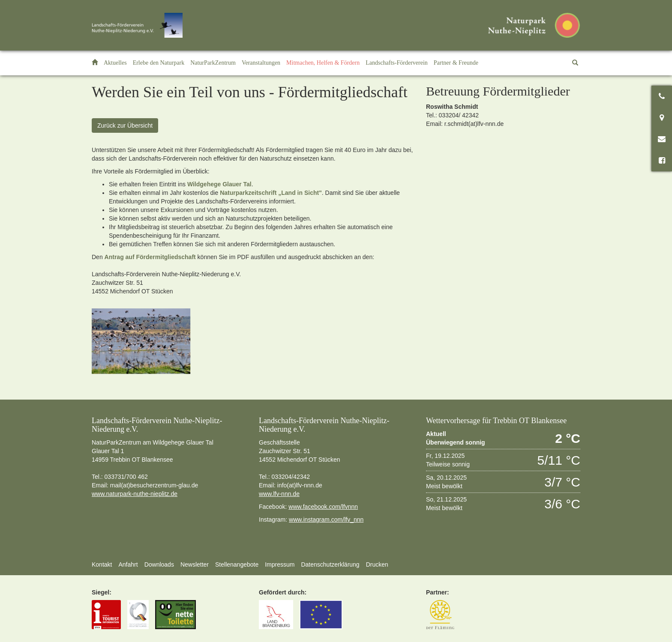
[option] (141, 341)
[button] (159, 63)
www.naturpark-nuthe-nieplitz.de (135, 494)
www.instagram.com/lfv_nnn (326, 520)
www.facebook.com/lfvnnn (323, 507)
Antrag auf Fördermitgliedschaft (150, 257)
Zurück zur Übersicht (125, 125)
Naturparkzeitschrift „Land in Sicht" (271, 193)
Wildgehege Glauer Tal (219, 184)
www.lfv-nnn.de (279, 494)
